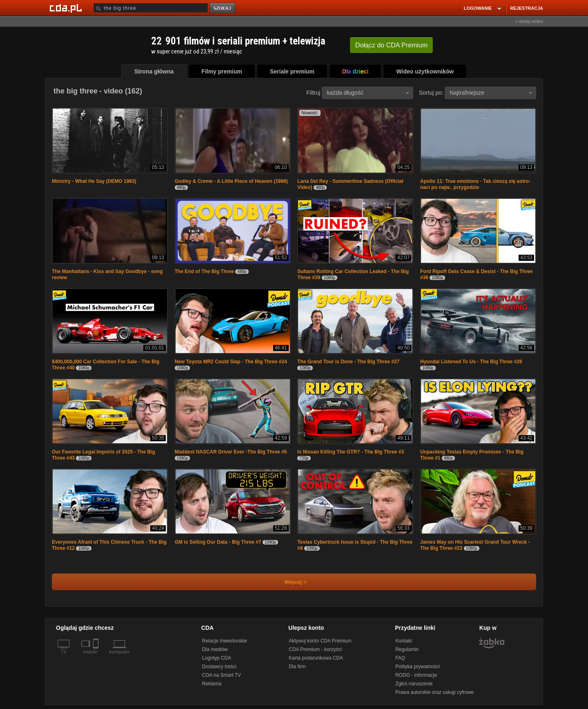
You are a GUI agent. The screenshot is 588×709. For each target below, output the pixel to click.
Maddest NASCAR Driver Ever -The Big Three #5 (231, 452)
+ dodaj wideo (529, 21)
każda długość (368, 93)
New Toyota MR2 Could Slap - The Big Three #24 (231, 362)
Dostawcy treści (219, 667)
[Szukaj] (151, 8)
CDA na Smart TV (222, 675)
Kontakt (404, 641)
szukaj (223, 8)
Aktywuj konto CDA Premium (320, 641)
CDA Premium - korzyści (315, 649)
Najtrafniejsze (491, 93)
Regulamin (407, 649)
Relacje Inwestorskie (225, 641)
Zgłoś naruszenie (414, 684)
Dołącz (391, 45)
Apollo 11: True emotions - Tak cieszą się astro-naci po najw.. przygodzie (475, 184)
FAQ (400, 658)
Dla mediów (215, 649)
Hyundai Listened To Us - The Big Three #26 (471, 362)
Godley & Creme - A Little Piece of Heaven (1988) (231, 181)
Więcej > (289, 582)
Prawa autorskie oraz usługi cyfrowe (434, 692)
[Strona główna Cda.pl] (67, 8)
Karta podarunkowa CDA (316, 658)
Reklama (212, 684)
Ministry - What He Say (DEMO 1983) (94, 181)
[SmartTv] (97, 657)
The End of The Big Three (204, 271)
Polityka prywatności (418, 667)
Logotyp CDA (217, 658)
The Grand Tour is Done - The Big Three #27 (348, 362)
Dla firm (297, 667)
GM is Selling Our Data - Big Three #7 (218, 542)
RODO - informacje (416, 675)
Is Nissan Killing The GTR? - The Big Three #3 (351, 452)
